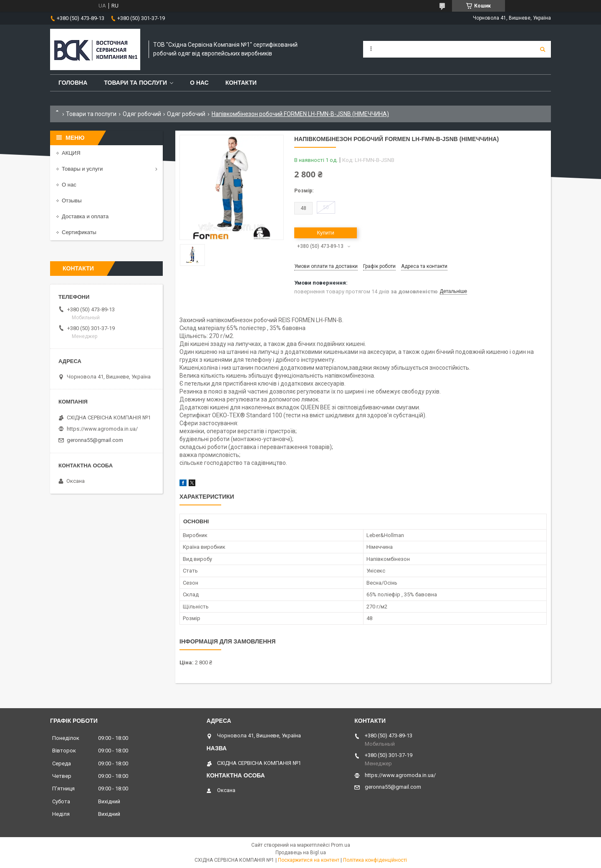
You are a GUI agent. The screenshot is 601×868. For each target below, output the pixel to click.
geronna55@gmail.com (95, 440)
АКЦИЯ (71, 153)
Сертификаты (79, 232)
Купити (326, 233)
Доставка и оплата (85, 216)
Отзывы (72, 201)
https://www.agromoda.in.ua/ (102, 429)
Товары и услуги (82, 169)
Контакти (241, 83)
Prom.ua (341, 845)
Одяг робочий (142, 114)
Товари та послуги (135, 83)
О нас (199, 83)
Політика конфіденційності (375, 860)
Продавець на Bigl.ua (301, 853)
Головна (73, 83)
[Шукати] (543, 49)
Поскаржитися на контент (309, 860)
